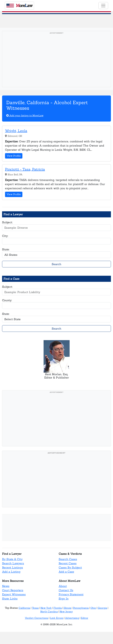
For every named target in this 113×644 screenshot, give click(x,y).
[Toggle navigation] (103, 6)
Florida (58, 608)
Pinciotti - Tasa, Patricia (25, 169)
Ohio (93, 608)
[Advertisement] (56, 60)
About (63, 586)
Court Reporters (13, 590)
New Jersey (66, 612)
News (6, 586)
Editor (85, 618)
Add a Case (66, 572)
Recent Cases (68, 563)
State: (6, 249)
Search (56, 264)
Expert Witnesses (14, 594)
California (24, 608)
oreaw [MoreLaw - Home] (19, 5)
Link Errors (57, 618)
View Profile (14, 156)
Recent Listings (12, 567)
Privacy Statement (71, 594)
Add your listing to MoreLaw (25, 115)
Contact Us (66, 590)
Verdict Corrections (37, 618)
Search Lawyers (13, 563)
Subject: (7, 222)
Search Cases (68, 559)
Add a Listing (11, 572)
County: (7, 300)
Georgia (102, 608)
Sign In (64, 599)
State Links (10, 599)
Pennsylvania (81, 608)
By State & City (12, 559)
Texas (35, 608)
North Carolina (49, 612)
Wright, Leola (16, 131)
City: (5, 236)
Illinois (67, 608)
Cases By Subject (70, 567)
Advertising (72, 618)
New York (46, 608)
